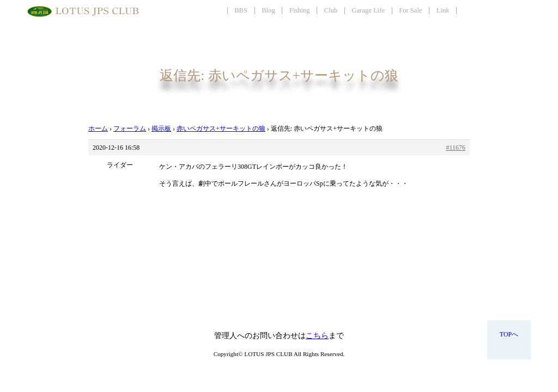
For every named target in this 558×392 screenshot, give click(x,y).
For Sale (410, 10)
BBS (241, 10)
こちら (317, 336)
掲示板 (161, 128)
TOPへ (509, 334)
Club (331, 10)
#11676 (456, 148)
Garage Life (368, 10)
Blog (268, 10)
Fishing (300, 10)
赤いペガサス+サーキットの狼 (221, 128)
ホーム (98, 128)
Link (443, 10)
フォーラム (130, 128)
